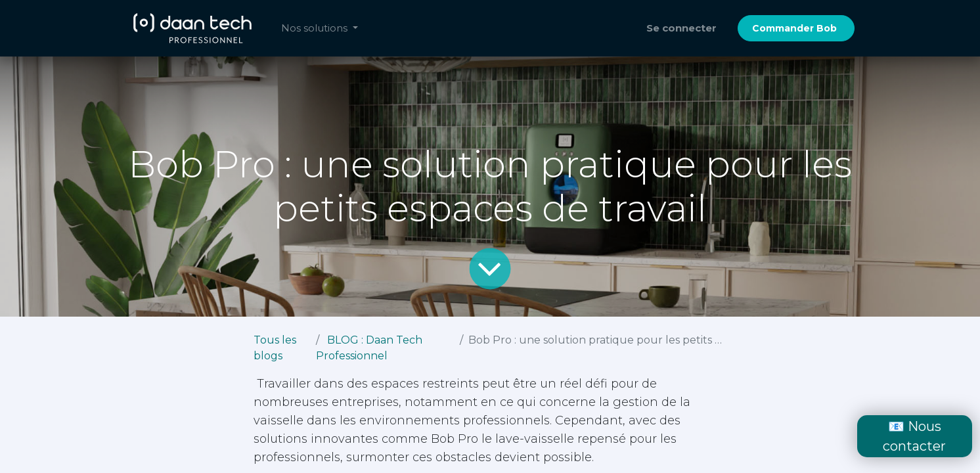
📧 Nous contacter (914, 436)
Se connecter (681, 28)
